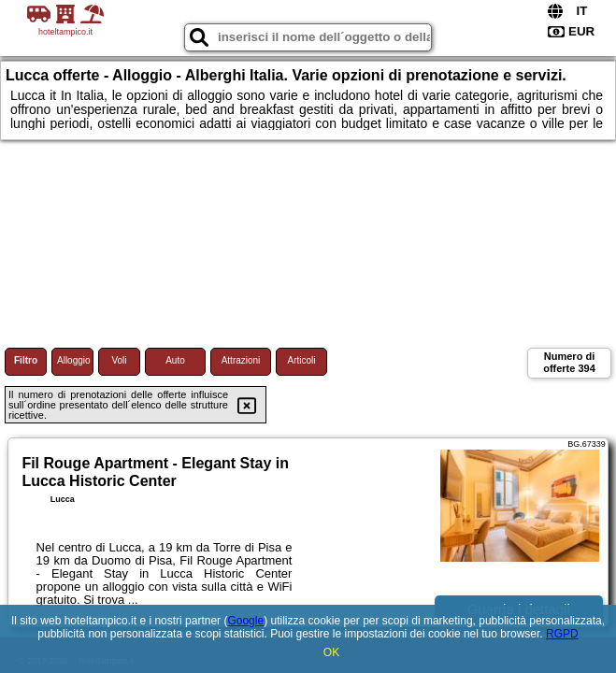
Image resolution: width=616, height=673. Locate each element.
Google (245, 621)
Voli (119, 360)
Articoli (301, 360)
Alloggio (74, 360)
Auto (175, 360)
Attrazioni (241, 360)
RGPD (562, 634)
